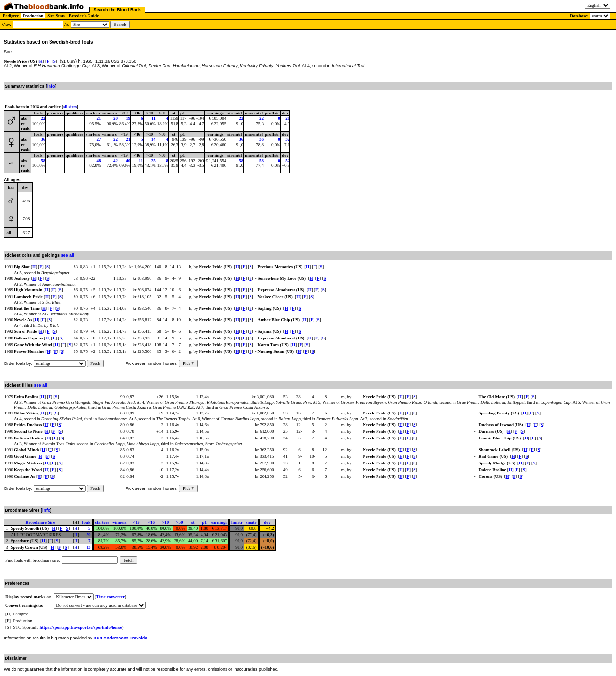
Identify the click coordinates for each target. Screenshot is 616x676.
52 (287, 161)
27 (99, 139)
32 (287, 139)
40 (128, 161)
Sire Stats (56, 16)
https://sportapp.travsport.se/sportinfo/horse (81, 627)
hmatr (237, 522)
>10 (165, 522)
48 (99, 161)
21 (99, 118)
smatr (251, 522)
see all (68, 255)
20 (116, 118)
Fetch (95, 363)
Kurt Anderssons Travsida (121, 638)
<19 (136, 522)
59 (89, 535)
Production (33, 16)
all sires (70, 107)
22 (43, 118)
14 (154, 139)
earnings (219, 522)
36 (43, 139)
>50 (179, 522)
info (51, 86)
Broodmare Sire (40, 522)
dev (267, 522)
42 (116, 161)
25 (154, 161)
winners (119, 522)
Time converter (110, 597)
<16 (151, 522)
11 (154, 118)
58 (43, 161)
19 (128, 118)
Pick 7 (188, 363)
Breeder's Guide (84, 16)
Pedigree (11, 16)
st (193, 522)
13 (89, 547)
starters (102, 522)
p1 (204, 522)
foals (87, 522)
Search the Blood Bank (118, 10)
